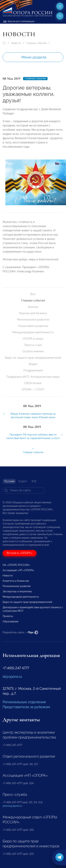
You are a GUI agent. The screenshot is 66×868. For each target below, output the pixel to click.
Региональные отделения (24, 702)
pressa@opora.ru (12, 806)
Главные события (36, 43)
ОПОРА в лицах (33, 339)
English (23, 481)
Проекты (8, 616)
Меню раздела (34, 57)
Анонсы (33, 307)
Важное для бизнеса (33, 313)
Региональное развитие (33, 320)
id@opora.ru (12, 677)
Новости (16, 43)
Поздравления (33, 370)
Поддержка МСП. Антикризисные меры (33, 377)
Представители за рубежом (26, 707)
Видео (33, 364)
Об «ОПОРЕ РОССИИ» (16, 565)
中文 (34, 481)
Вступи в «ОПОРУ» (20, 553)
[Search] (24, 490)
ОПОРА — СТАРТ (33, 389)
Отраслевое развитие (33, 326)
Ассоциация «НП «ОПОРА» (19, 570)
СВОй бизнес (33, 383)
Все (33, 294)
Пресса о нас (33, 345)
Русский (9, 481)
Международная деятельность (33, 332)
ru (60, 16)
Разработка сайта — (20, 632)
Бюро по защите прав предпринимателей (33, 358)
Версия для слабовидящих (19, 21)
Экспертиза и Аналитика (17, 591)
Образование (11, 621)
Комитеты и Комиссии (16, 581)
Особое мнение (33, 351)
